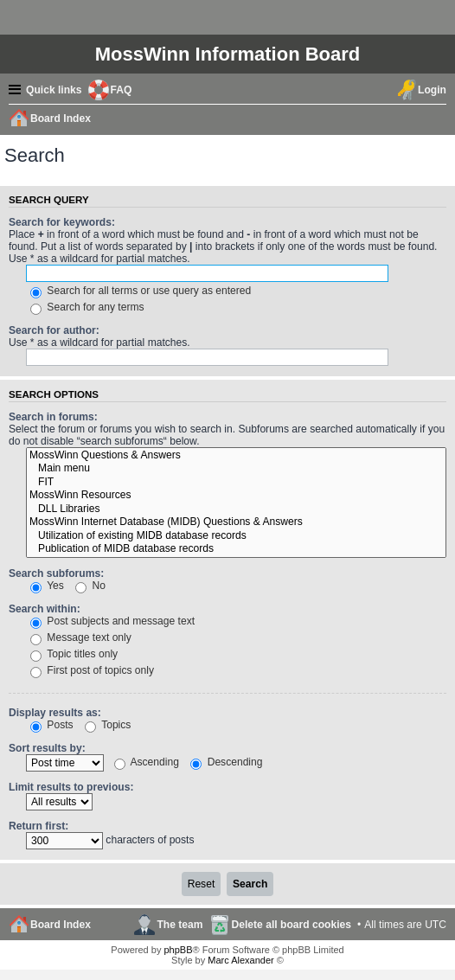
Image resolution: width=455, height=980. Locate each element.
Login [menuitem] (432, 90)
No (90, 586)
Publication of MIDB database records (236, 549)
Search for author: (54, 330)
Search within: (45, 609)
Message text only (81, 637)
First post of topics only (92, 670)
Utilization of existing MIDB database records (236, 536)
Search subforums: (56, 573)
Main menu (236, 469)
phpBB (178, 950)
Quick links (54, 90)
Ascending (147, 762)
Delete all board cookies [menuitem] (292, 925)
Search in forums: (53, 417)
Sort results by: (47, 748)
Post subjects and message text (112, 621)
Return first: (38, 826)
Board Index (61, 925)
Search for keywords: (62, 222)
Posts (52, 725)
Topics (108, 725)
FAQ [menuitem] (122, 90)
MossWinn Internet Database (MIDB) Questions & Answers (236, 522)
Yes (47, 586)
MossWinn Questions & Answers (236, 456)
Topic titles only (74, 654)
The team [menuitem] (179, 925)
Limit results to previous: (71, 787)
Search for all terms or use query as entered (141, 291)
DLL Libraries (236, 509)
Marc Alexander (240, 960)
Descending (226, 762)
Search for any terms (87, 307)
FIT (236, 483)
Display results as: (55, 713)
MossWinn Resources (236, 496)
